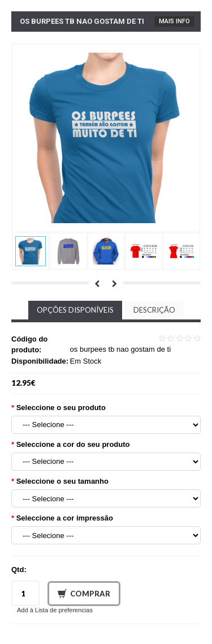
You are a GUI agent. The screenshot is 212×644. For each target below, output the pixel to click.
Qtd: (19, 570)
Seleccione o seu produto (61, 408)
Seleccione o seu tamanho (62, 481)
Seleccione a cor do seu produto (73, 444)
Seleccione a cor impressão (65, 518)
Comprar (84, 594)
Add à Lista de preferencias (55, 610)
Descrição (154, 310)
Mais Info (174, 21)
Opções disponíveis (75, 310)
